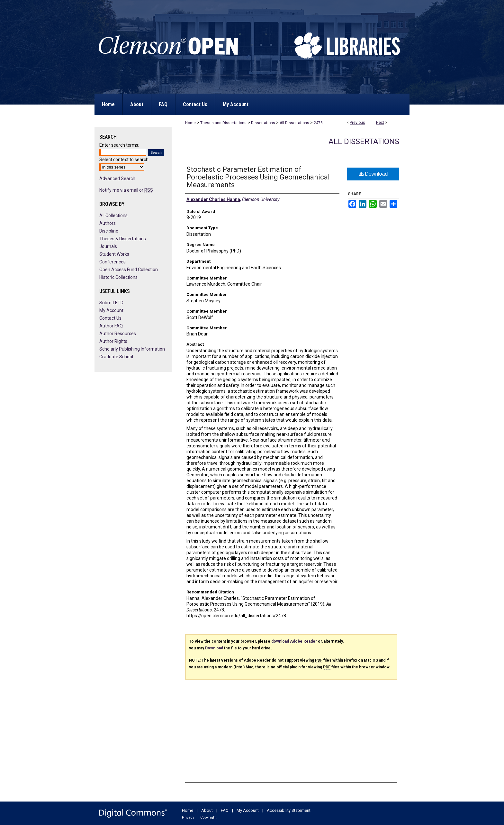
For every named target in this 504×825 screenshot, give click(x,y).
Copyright (208, 817)
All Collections (113, 215)
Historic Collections (118, 277)
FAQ (225, 810)
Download (373, 174)
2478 (318, 123)
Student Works (114, 254)
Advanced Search (117, 179)
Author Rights (113, 341)
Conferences (113, 262)
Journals (108, 246)
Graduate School (116, 357)
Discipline (109, 231)
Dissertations (263, 123)
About (207, 810)
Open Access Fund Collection (129, 270)
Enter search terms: (119, 145)
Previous (357, 123)
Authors (108, 223)
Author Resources (118, 334)
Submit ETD (111, 303)
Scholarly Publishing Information (132, 349)
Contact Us (110, 318)
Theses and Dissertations (223, 123)
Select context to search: (124, 160)
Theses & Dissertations (123, 239)
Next (380, 123)
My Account (111, 310)
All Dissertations (294, 123)
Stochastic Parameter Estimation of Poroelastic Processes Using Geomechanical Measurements (258, 177)
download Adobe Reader (294, 641)
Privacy (188, 817)
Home (190, 123)
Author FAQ (111, 326)
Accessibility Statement (289, 810)
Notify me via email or (126, 190)
